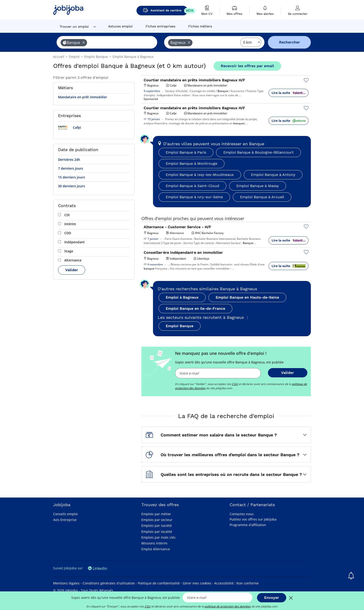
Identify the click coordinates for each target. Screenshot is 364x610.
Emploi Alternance (156, 549)
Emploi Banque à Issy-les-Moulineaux (200, 175)
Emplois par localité (157, 532)
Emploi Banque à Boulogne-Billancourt (258, 152)
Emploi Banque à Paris (186, 152)
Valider (72, 270)
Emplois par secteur (157, 520)
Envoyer (272, 598)
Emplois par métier (156, 514)
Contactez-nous (242, 514)
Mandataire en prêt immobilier (83, 97)
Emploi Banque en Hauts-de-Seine (247, 297)
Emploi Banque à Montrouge (192, 163)
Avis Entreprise (65, 520)
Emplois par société (157, 526)
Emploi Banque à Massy (258, 186)
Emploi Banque (180, 326)
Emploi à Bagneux (182, 297)
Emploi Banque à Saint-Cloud (192, 186)
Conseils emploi (65, 514)
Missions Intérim (154, 543)
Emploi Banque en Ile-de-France (195, 308)
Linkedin (98, 568)
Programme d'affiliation (248, 525)
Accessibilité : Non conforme (236, 583)
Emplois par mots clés (158, 537)
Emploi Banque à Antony (273, 175)
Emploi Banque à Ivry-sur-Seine (194, 197)
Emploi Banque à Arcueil (262, 197)
